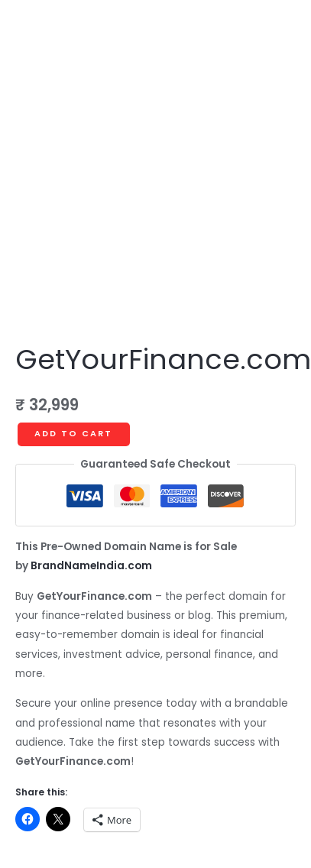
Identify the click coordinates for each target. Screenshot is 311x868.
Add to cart (73, 434)
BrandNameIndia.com (91, 566)
